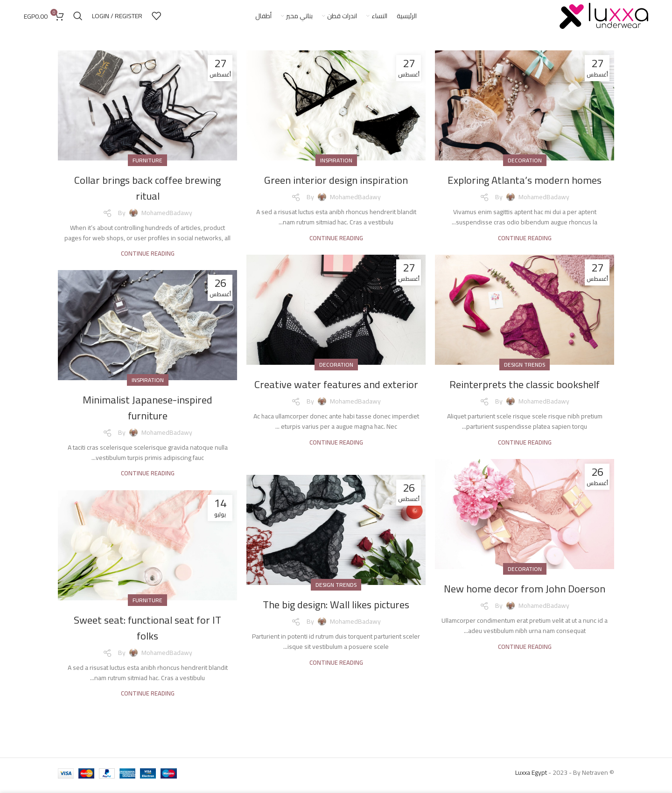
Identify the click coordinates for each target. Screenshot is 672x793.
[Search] (78, 19)
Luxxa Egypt (531, 778)
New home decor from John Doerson (525, 602)
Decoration (525, 166)
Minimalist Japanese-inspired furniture (148, 413)
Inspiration (336, 166)
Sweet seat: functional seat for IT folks (148, 633)
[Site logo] (604, 18)
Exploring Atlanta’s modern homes (525, 185)
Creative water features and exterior (336, 398)
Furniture (147, 166)
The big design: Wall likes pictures (336, 610)
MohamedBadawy (544, 202)
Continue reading (525, 243)
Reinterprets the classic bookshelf (525, 390)
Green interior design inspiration (336, 185)
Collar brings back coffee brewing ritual (147, 193)
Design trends (525, 370)
